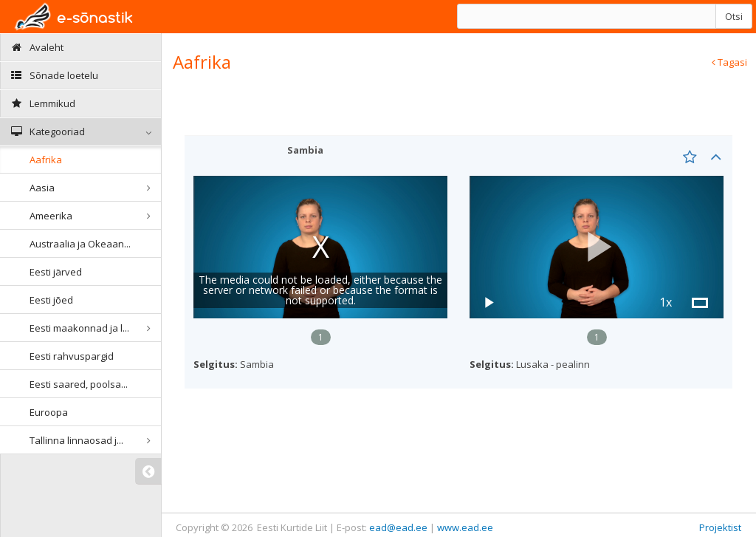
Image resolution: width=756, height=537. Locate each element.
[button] (597, 247)
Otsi (734, 16)
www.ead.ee (465, 527)
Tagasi (729, 62)
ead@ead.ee (398, 527)
